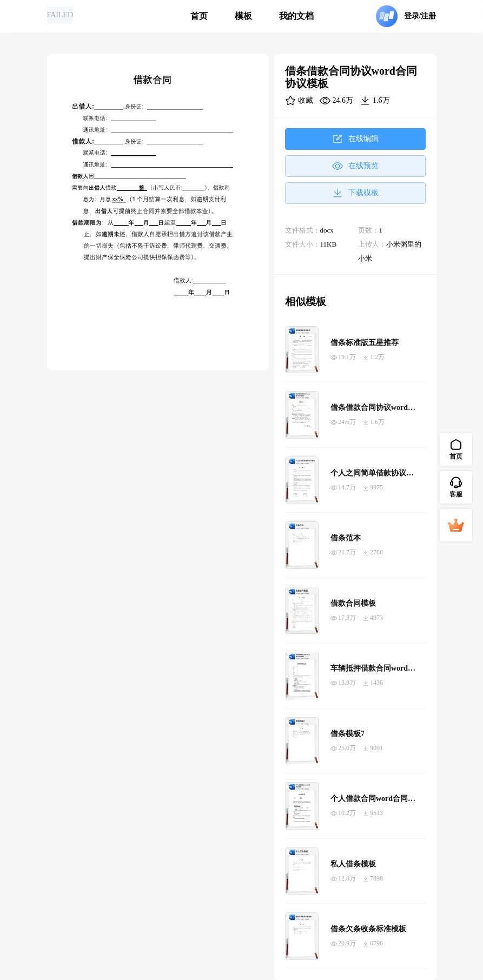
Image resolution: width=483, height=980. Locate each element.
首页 (199, 16)
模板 (243, 16)
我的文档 (296, 16)
